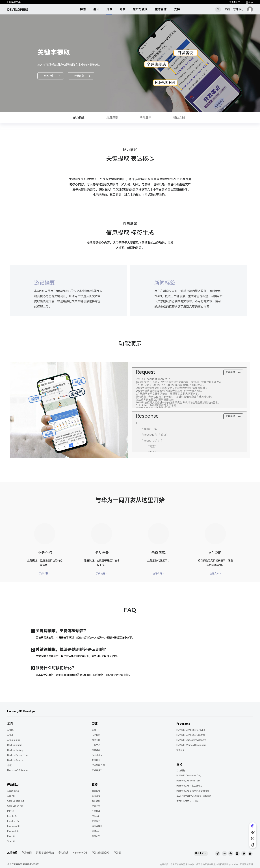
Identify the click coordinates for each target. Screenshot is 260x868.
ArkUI (10, 735)
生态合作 (161, 9)
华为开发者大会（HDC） (188, 801)
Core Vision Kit (15, 806)
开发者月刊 (97, 770)
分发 (123, 9)
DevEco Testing (15, 750)
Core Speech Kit (16, 801)
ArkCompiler (14, 740)
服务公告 (96, 791)
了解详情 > (45, 574)
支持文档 (96, 796)
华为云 (117, 853)
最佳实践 (96, 740)
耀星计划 (181, 750)
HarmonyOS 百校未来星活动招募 (193, 791)
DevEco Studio (15, 745)
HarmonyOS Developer (22, 711)
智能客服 (96, 801)
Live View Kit (14, 826)
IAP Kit (10, 811)
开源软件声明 (246, 864)
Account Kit (13, 791)
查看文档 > (215, 574)
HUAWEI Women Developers (191, 745)
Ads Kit (11, 796)
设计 (96, 9)
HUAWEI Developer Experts (191, 735)
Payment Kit (13, 831)
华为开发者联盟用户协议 (182, 864)
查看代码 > (158, 574)
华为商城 (63, 853)
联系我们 (96, 821)
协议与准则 (97, 826)
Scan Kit (11, 841)
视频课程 (96, 750)
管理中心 (238, 9)
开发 (109, 9)
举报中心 (96, 831)
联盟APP (96, 836)
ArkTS (10, 730)
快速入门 (96, 816)
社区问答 (96, 806)
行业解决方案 (98, 765)
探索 (83, 9)
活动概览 (181, 771)
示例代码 (96, 735)
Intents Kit (12, 816)
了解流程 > (102, 574)
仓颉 (9, 765)
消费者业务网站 (45, 853)
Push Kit (11, 836)
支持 (177, 9)
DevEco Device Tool (18, 755)
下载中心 (96, 745)
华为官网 (27, 853)
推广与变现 (140, 9)
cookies (234, 864)
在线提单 (96, 811)
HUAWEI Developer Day (189, 776)
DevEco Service (15, 760)
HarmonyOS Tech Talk (188, 781)
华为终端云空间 (100, 853)
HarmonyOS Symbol (18, 770)
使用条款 (164, 864)
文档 (227, 9)
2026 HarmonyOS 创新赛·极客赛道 (194, 796)
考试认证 (96, 760)
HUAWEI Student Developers (191, 740)
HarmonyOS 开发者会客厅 (189, 786)
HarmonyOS (80, 853)
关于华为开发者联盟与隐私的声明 (212, 864)
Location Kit (13, 821)
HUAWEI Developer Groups (191, 730)
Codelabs (97, 755)
